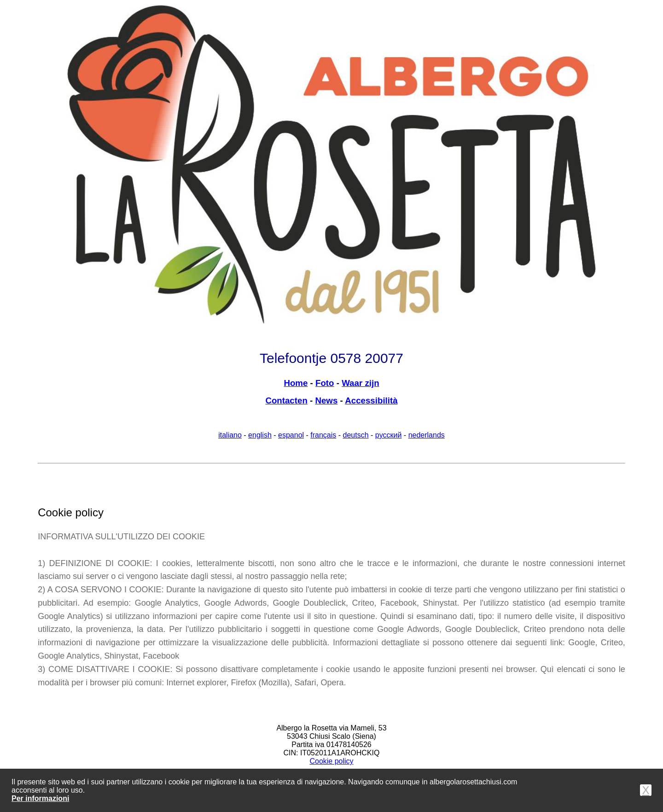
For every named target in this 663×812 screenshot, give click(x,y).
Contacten (286, 400)
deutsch (356, 435)
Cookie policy (331, 761)
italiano (230, 435)
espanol (291, 435)
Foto (325, 383)
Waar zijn (360, 383)
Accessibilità (371, 400)
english (260, 435)
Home (296, 383)
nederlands (427, 435)
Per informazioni (40, 798)
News (326, 400)
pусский (389, 435)
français (323, 435)
